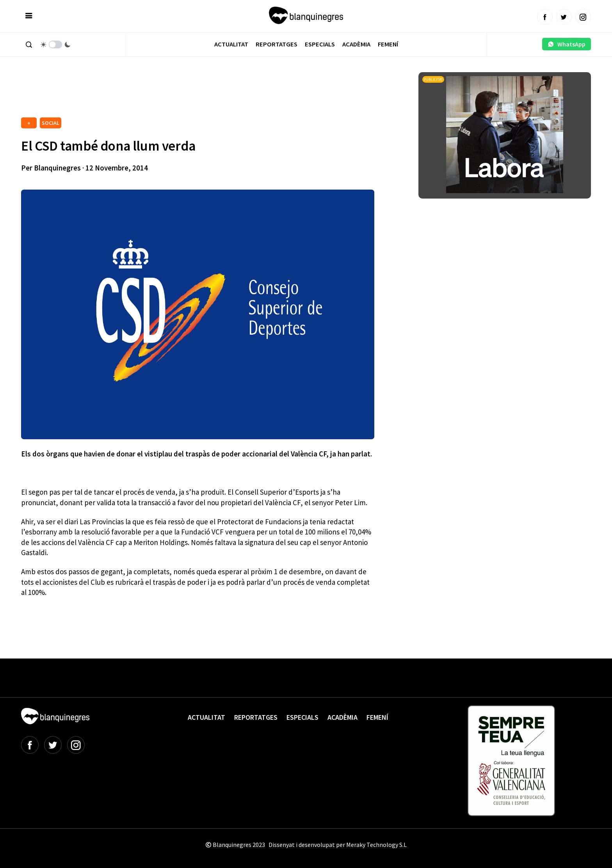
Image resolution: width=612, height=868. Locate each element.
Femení (388, 44)
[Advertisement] (163, 94)
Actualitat (231, 44)
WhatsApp (567, 44)
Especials (320, 44)
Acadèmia (356, 44)
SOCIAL (51, 123)
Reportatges (277, 44)
